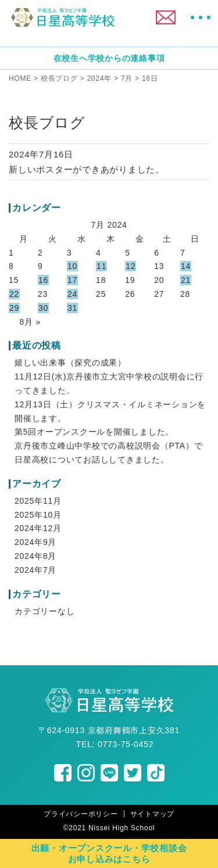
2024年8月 (35, 556)
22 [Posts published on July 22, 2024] (14, 294)
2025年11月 (38, 501)
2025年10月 (38, 515)
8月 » (30, 322)
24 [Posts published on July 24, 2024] (72, 294)
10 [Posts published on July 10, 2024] (72, 266)
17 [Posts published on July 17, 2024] (72, 280)
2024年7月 (35, 570)
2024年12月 (38, 528)
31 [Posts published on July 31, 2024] (72, 308)
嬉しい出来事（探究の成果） (70, 363)
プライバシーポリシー (81, 814)
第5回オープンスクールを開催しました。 (94, 432)
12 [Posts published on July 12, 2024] (131, 266)
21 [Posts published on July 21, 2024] (186, 280)
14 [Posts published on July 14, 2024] (186, 266)
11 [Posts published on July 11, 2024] (101, 266)
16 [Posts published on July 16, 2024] (43, 280)
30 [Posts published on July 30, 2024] (43, 308)
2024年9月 (35, 542)
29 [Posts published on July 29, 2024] (14, 308)
